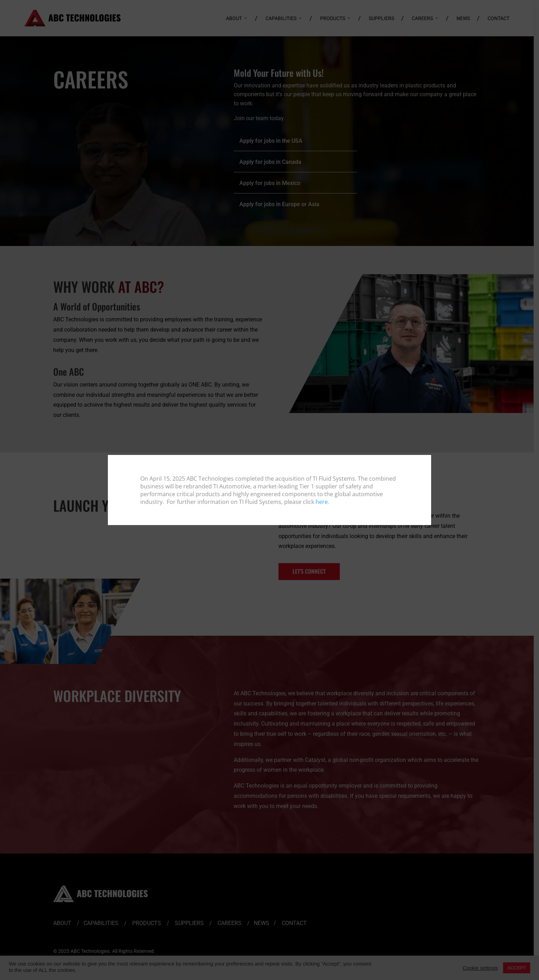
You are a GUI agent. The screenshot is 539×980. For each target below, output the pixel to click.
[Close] (425, 461)
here (322, 502)
